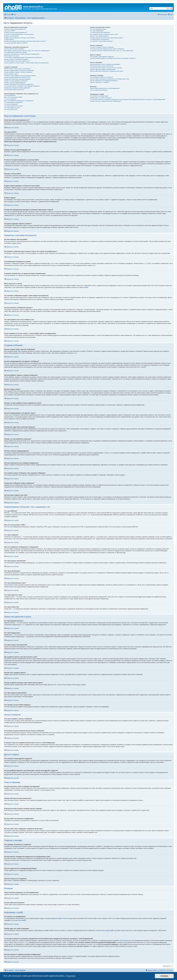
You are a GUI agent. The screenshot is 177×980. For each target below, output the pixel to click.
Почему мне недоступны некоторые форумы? (17, 79)
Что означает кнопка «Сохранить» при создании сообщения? (22, 86)
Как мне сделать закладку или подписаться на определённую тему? (110, 79)
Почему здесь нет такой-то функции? (101, 98)
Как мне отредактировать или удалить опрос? (17, 77)
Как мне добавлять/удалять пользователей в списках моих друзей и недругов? (113, 58)
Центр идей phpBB (108, 931)
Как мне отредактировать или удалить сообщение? (19, 70)
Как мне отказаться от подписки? (100, 82)
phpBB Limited (62, 918)
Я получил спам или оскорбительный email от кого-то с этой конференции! (112, 51)
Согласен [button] (164, 976)
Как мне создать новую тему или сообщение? (17, 69)
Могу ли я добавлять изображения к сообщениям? (19, 101)
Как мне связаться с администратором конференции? (106, 101)
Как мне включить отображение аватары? (16, 59)
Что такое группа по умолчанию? (100, 39)
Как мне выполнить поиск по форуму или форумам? (105, 64)
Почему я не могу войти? (12, 36)
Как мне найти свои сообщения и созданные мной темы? (107, 71)
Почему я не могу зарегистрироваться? (16, 32)
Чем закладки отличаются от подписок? (102, 77)
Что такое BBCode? (10, 95)
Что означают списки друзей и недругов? (102, 57)
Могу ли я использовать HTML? (13, 97)
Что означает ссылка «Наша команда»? (102, 41)
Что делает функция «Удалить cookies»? (16, 43)
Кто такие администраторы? (98, 29)
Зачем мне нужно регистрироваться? (15, 29)
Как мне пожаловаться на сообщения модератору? (19, 84)
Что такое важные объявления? (13, 102)
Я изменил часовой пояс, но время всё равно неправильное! (22, 54)
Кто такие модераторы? (97, 31)
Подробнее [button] (71, 976)
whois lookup (123, 941)
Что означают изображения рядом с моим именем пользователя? (23, 57)
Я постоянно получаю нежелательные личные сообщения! (107, 49)
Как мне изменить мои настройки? (14, 49)
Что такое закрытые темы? (12, 108)
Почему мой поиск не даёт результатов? (102, 66)
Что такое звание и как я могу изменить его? (17, 61)
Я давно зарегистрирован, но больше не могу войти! (19, 38)
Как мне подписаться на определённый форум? (104, 81)
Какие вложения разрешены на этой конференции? (105, 88)
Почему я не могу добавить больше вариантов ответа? (20, 76)
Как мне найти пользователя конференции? (103, 69)
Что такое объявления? (11, 104)
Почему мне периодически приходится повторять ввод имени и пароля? (25, 41)
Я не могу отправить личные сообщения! (102, 47)
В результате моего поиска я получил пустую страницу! (106, 68)
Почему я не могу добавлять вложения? (16, 81)
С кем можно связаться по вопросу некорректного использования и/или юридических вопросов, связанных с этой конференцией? (128, 99)
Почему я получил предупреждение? (15, 83)
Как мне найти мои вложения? (99, 90)
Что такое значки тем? (11, 109)
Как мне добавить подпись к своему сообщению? (19, 72)
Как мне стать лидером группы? (99, 36)
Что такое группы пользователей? (100, 32)
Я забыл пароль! (9, 39)
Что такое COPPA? (10, 31)
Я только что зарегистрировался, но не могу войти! (19, 34)
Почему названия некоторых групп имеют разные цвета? (107, 38)
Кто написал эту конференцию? (99, 96)
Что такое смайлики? (10, 99)
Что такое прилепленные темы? (14, 106)
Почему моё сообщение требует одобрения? (17, 88)
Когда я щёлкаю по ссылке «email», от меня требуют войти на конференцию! (26, 63)
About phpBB (22, 920)
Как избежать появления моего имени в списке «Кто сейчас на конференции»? (27, 51)
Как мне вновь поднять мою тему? (14, 90)
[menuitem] (14, 15)
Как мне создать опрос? (11, 74)
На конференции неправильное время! (16, 52)
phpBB (85, 287)
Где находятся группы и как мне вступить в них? (104, 34)
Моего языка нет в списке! (12, 56)
